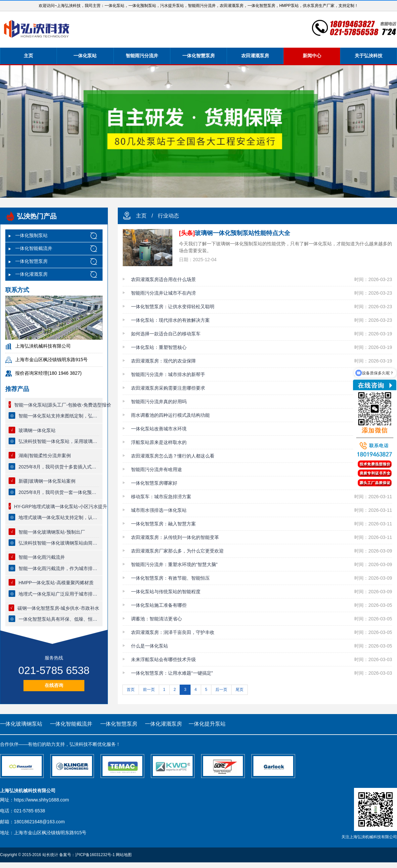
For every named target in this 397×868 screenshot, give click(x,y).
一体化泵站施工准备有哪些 (159, 605)
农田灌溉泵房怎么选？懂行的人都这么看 (173, 456)
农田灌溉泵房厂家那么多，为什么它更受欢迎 (177, 551)
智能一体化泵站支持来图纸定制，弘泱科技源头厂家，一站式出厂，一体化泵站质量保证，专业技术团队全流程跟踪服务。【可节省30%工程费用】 (59, 416)
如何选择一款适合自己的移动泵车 (166, 334)
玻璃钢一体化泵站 (37, 430)
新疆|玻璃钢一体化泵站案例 (47, 481)
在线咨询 (54, 685)
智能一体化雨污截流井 (42, 557)
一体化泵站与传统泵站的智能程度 (166, 592)
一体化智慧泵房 (198, 56)
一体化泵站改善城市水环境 (159, 429)
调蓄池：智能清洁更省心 (156, 619)
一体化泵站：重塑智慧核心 (159, 347)
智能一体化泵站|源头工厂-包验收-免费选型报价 (63, 405)
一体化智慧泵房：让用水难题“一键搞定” (172, 673)
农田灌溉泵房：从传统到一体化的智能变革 (175, 537)
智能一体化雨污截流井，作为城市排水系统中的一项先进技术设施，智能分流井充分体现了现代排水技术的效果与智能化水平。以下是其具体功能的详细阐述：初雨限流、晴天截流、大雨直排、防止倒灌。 (59, 568)
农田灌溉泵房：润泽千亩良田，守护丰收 (173, 632)
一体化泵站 (85, 56)
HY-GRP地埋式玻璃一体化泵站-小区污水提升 (61, 506)
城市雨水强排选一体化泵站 (159, 510)
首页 (131, 690)
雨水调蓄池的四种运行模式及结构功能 (170, 415)
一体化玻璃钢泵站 (21, 724)
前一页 (149, 690)
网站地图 (124, 855)
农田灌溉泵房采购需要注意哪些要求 (168, 388)
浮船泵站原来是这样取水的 (159, 442)
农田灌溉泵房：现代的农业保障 (163, 361)
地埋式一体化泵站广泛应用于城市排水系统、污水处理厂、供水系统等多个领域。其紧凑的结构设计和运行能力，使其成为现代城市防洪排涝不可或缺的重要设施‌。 (59, 594)
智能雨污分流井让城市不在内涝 (163, 293)
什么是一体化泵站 (150, 646)
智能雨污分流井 (142, 56)
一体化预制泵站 (31, 235)
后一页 (221, 690)
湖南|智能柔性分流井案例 (45, 456)
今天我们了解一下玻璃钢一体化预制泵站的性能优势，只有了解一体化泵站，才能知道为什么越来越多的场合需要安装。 (286, 247)
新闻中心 (312, 56)
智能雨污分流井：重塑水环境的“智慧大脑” (174, 564)
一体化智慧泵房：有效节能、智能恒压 (170, 578)
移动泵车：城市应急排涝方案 (161, 497)
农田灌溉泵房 (255, 56)
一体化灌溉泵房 (31, 274)
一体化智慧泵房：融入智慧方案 (163, 524)
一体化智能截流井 (34, 248)
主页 (28, 56)
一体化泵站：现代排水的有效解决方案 (170, 320)
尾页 (240, 690)
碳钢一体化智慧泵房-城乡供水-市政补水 (58, 608)
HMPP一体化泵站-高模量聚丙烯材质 (56, 583)
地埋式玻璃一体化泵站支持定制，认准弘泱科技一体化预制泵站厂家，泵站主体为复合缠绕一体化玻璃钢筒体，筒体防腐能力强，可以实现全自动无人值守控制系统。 (59, 517)
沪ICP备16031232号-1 (95, 855)
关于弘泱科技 (369, 56)
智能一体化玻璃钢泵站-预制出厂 (52, 532)
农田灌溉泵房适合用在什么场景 (163, 279)
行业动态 (168, 216)
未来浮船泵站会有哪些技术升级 (163, 659)
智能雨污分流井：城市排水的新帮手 (168, 374)
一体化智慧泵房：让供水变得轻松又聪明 (173, 307)
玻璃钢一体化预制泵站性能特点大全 (235, 233)
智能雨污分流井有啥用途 (156, 469)
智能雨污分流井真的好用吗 (159, 402)
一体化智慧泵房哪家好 (154, 483)
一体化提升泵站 (207, 724)
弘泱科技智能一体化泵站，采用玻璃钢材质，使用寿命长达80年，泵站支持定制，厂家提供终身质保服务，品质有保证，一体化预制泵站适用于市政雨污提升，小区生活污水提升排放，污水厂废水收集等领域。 (59, 441)
